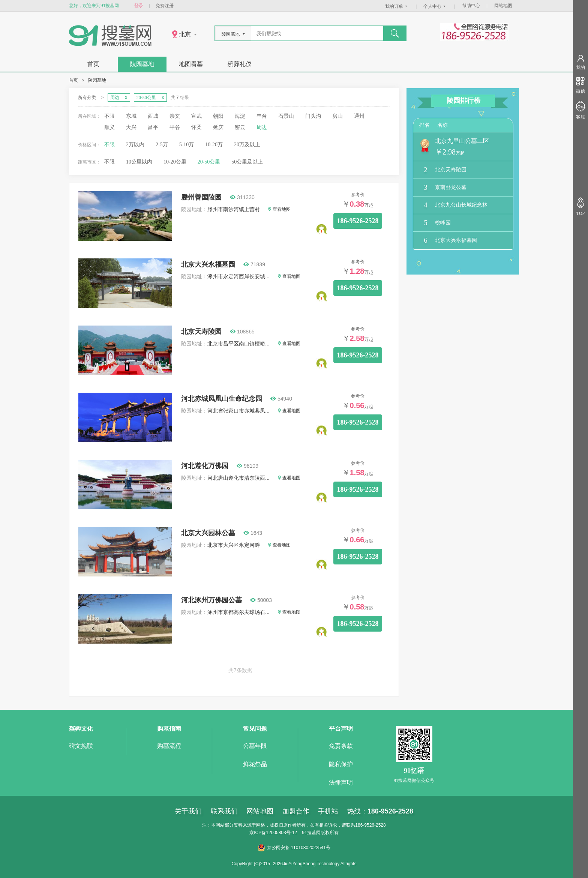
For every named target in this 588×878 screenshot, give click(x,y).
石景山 (286, 116)
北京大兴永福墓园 (208, 264)
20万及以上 (247, 145)
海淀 (240, 116)
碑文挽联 (81, 746)
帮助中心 (471, 6)
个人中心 (435, 6)
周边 (262, 127)
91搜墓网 (311, 833)
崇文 (175, 116)
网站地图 (503, 6)
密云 (240, 127)
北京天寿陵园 (201, 332)
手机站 (328, 811)
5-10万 (187, 145)
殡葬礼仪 (240, 64)
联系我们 (224, 811)
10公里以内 (139, 162)
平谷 (175, 127)
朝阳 (218, 116)
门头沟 (313, 116)
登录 (139, 6)
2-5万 (162, 145)
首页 (93, 64)
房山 (337, 116)
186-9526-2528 (358, 221)
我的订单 (397, 6)
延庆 (218, 127)
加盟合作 (296, 811)
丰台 (262, 116)
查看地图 (279, 209)
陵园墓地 (142, 64)
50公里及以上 (247, 162)
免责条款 (341, 746)
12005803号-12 (281, 833)
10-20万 (214, 145)
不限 (109, 116)
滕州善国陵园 (201, 197)
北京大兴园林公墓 (208, 533)
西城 (153, 116)
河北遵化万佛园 (205, 466)
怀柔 (196, 127)
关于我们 (188, 811)
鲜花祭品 (255, 764)
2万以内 (135, 145)
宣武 (196, 116)
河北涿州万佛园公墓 (211, 600)
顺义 (109, 127)
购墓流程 (169, 746)
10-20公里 (175, 162)
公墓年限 (255, 746)
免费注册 (165, 6)
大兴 (131, 127)
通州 (359, 116)
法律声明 (341, 783)
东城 (131, 116)
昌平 (153, 127)
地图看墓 (191, 64)
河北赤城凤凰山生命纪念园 (222, 399)
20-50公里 (209, 162)
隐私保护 (341, 764)
